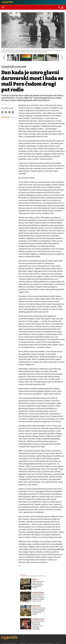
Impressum (22, 643)
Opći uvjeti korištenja (32, 643)
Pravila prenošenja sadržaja (47, 643)
